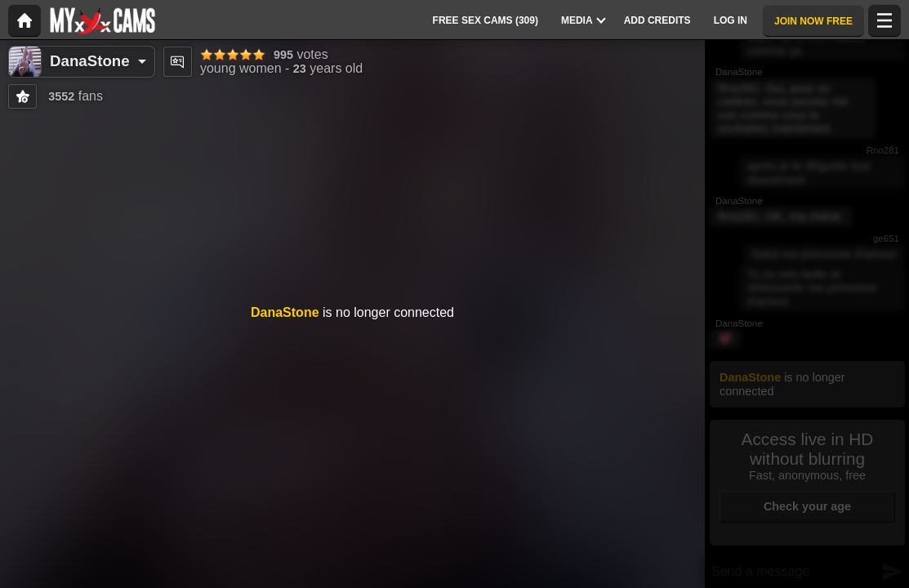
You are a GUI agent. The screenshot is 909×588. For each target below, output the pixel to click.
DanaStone (90, 61)
